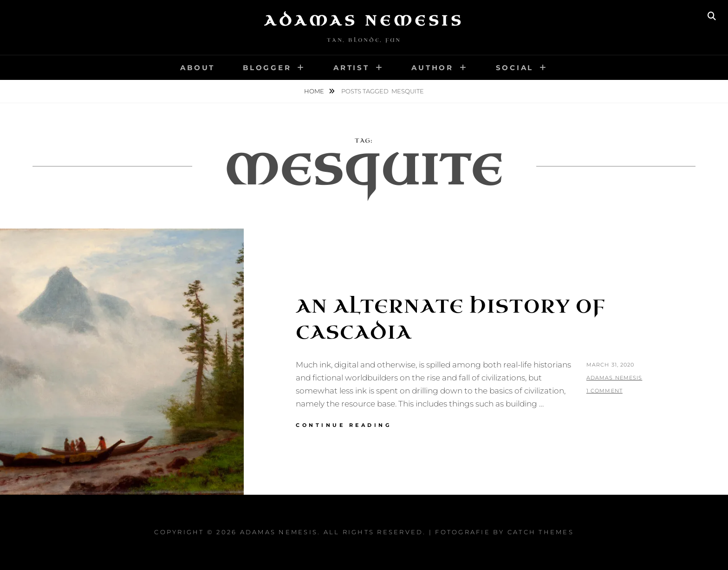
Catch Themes (541, 532)
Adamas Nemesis (364, 21)
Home (315, 91)
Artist (351, 68)
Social (515, 68)
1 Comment (604, 391)
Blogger (267, 68)
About (198, 68)
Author (432, 68)
